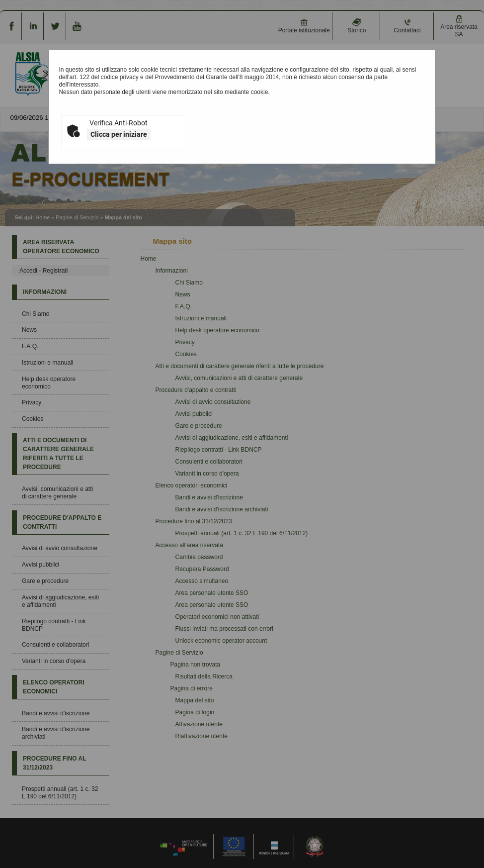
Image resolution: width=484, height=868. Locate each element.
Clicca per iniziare (119, 134)
